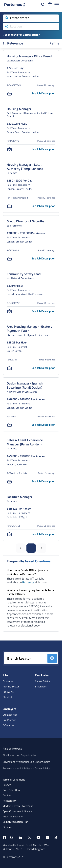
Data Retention (11, 790)
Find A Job (9, 682)
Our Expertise (10, 715)
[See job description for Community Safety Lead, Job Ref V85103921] (43, 311)
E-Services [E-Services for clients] (8, 726)
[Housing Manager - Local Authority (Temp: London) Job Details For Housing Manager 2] (31, 167)
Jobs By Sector (11, 687)
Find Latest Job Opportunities (20, 755)
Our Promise (9, 720)
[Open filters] (54, 44)
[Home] (15, 5)
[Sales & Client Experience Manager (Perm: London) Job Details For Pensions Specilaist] (31, 442)
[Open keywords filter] (31, 18)
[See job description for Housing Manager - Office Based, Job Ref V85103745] (43, 93)
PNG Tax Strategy (13, 817)
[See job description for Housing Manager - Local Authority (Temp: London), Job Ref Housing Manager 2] (43, 206)
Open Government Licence (18, 811)
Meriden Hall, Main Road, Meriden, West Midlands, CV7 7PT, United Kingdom (27, 847)
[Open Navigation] (57, 5)
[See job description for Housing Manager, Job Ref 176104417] (43, 149)
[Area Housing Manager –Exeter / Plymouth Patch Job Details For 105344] (31, 329)
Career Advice (43, 682)
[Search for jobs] (43, 4)
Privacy (7, 785)
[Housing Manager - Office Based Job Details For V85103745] (29, 56)
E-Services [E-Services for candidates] (41, 687)
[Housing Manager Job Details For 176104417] (19, 109)
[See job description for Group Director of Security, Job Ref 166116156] (43, 259)
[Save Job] (9, 94)
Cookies (7, 796)
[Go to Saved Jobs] (50, 4)
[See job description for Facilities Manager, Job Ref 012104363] (43, 534)
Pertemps (28, 582)
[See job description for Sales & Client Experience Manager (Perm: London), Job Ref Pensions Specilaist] (43, 481)
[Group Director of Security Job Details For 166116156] (25, 221)
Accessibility (10, 801)
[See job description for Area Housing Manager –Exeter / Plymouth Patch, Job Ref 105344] (43, 368)
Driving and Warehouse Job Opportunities (27, 762)
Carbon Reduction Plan (15, 822)
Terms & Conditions (14, 780)
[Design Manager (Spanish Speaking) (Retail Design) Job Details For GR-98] (31, 386)
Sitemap (7, 827)
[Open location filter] (31, 27)
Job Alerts (8, 692)
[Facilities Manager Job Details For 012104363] (20, 497)
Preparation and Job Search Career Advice (26, 768)
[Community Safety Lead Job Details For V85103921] (24, 274)
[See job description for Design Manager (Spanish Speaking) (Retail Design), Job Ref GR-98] (43, 425)
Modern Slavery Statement (18, 806)
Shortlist (7, 697)
